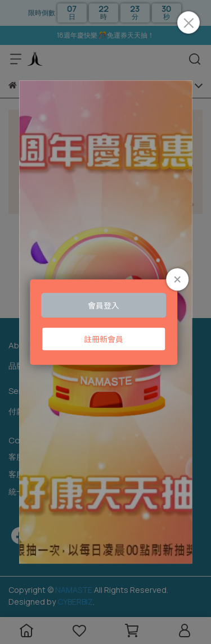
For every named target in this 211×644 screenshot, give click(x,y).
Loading (106, 322)
